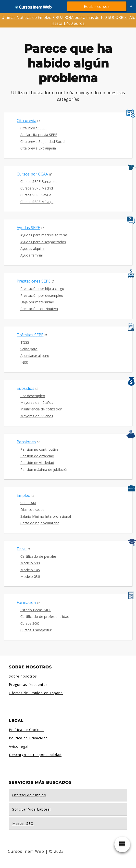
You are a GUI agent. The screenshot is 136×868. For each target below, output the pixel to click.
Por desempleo (33, 396)
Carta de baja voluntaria (40, 523)
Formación (26, 602)
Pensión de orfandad (37, 456)
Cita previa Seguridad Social (43, 142)
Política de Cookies (26, 730)
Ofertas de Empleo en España (36, 693)
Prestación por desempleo (42, 295)
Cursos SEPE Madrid (37, 188)
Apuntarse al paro (35, 356)
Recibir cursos (97, 6)
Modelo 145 (30, 570)
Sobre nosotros (23, 676)
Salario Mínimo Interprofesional (46, 516)
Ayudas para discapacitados (43, 242)
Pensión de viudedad (37, 463)
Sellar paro (29, 349)
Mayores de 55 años (37, 416)
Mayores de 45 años (37, 402)
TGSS (25, 342)
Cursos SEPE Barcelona (39, 182)
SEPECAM (28, 503)
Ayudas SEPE (28, 228)
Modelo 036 (30, 576)
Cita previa (26, 121)
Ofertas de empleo (29, 795)
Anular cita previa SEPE (39, 135)
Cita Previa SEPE (33, 128)
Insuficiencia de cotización (41, 409)
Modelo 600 (30, 563)
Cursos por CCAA (32, 174)
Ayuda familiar (32, 255)
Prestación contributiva (39, 309)
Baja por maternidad (37, 302)
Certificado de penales (38, 556)
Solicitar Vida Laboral (31, 809)
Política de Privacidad (28, 738)
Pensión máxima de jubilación (44, 469)
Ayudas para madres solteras (44, 235)
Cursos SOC (30, 623)
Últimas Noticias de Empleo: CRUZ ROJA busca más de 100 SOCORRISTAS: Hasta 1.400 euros (68, 20)
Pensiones (26, 442)
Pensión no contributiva (39, 449)
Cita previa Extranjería (38, 148)
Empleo (24, 495)
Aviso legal (19, 746)
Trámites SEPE (30, 335)
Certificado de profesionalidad (45, 617)
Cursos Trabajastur (36, 630)
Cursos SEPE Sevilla (36, 195)
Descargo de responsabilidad (35, 755)
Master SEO (23, 823)
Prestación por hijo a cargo (42, 289)
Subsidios (25, 388)
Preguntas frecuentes (28, 685)
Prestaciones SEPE (34, 281)
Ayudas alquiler (32, 249)
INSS (24, 362)
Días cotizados (32, 509)
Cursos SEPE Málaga (37, 202)
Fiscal (22, 549)
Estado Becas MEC (36, 610)
